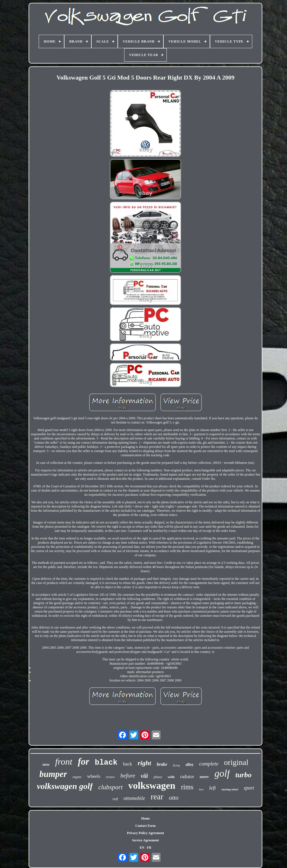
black (106, 763)
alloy (190, 765)
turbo (244, 775)
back (128, 764)
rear (157, 797)
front (64, 762)
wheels (94, 776)
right (144, 763)
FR (149, 848)
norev (204, 777)
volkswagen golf (65, 786)
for (84, 762)
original (236, 762)
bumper (53, 774)
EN (142, 848)
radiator (187, 777)
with (171, 777)
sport (249, 788)
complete (209, 764)
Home (146, 818)
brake (162, 764)
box (201, 789)
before (128, 776)
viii (144, 776)
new (46, 764)
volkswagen (152, 786)
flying (176, 765)
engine (77, 777)
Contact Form (145, 826)
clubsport (111, 787)
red (115, 799)
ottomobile (134, 798)
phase (158, 777)
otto (174, 798)
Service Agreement (145, 840)
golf (222, 773)
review (110, 777)
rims (187, 787)
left (212, 788)
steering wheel (230, 789)
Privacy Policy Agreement (145, 833)
